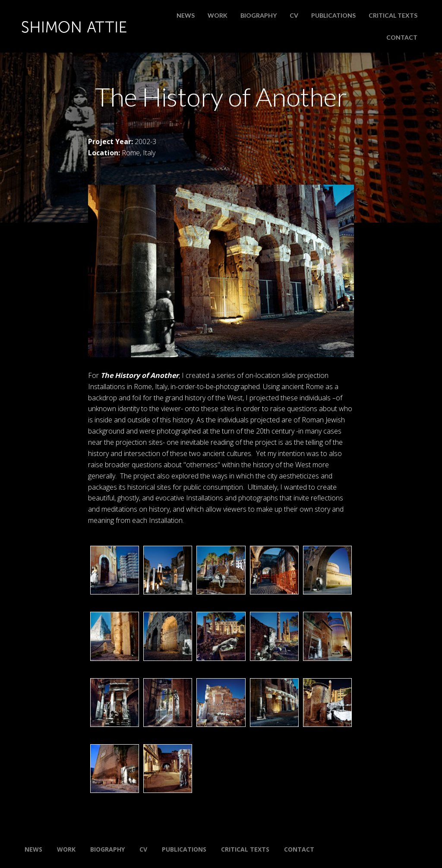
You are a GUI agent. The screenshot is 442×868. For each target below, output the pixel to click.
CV (294, 15)
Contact (402, 37)
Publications (333, 15)
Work (218, 15)
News (186, 15)
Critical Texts (393, 15)
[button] (115, 570)
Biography (259, 15)
